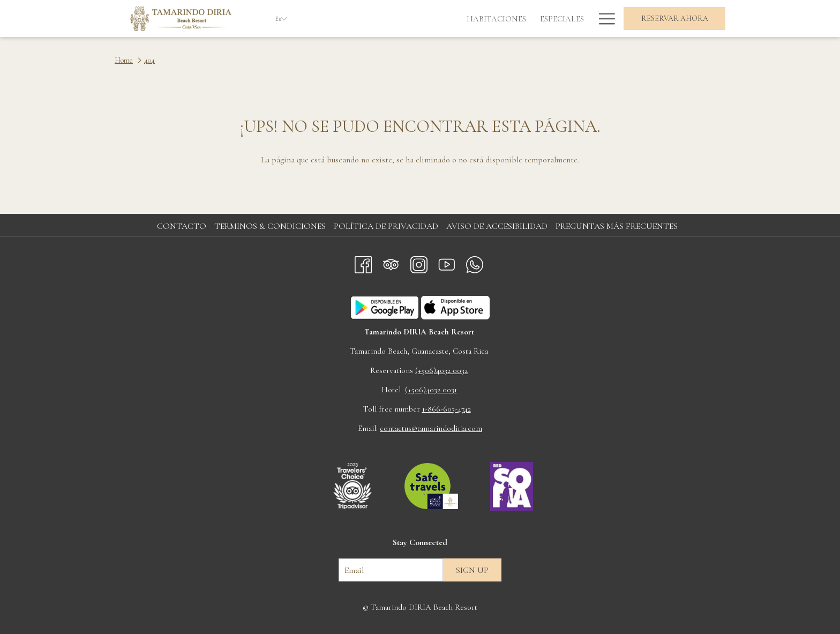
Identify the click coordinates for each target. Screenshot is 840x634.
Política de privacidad (386, 226)
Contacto (182, 226)
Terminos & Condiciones (270, 226)
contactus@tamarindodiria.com (431, 428)
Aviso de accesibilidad (497, 226)
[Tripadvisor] (391, 262)
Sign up (472, 570)
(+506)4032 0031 (431, 390)
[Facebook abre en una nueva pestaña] (363, 262)
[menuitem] (377, 18)
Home (124, 60)
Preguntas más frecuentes (617, 226)
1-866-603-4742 (447, 409)
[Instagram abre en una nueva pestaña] (419, 262)
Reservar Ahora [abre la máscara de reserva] (675, 18)
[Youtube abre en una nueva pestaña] (447, 262)
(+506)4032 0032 (441, 370)
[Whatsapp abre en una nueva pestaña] (475, 262)
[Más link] (603, 18)
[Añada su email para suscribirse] (391, 570)
